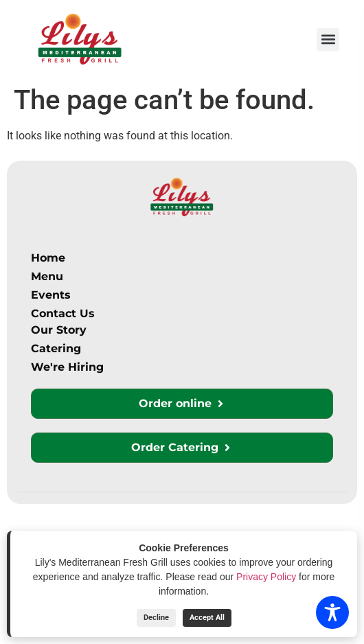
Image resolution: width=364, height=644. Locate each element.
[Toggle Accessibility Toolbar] (332, 612)
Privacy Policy (266, 577)
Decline (156, 618)
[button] (328, 39)
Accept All (207, 618)
